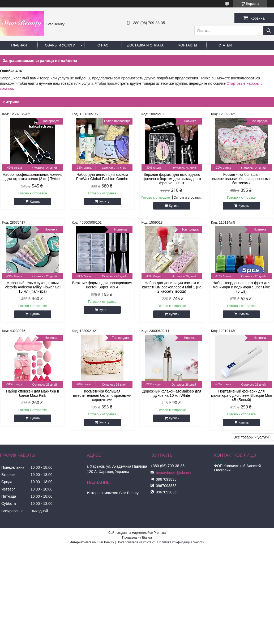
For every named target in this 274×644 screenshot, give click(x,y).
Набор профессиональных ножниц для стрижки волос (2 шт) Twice (33, 177)
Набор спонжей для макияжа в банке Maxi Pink (33, 393)
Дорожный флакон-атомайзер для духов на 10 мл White (172, 393)
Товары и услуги (59, 45)
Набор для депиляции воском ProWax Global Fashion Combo (102, 177)
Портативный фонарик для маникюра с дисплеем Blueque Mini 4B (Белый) (241, 395)
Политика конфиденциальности (181, 542)
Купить (35, 202)
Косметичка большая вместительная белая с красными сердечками (102, 395)
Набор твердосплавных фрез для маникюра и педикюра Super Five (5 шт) (241, 287)
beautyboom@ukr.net (174, 473)
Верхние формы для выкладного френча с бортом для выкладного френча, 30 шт (172, 179)
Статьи (225, 45)
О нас (103, 45)
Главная (19, 45)
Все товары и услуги (251, 437)
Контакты (188, 45)
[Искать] (269, 31)
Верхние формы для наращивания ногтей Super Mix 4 (102, 285)
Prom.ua (160, 533)
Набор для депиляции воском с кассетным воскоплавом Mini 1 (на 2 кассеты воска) (172, 287)
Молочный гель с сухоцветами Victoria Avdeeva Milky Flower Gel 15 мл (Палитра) (33, 287)
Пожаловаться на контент (136, 542)
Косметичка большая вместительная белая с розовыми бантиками (241, 179)
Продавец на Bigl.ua (137, 538)
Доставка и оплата (145, 45)
